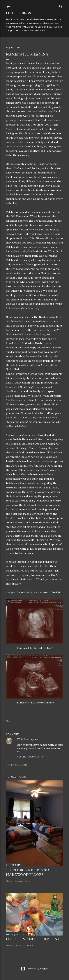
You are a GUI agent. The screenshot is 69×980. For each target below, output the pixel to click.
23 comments (22, 881)
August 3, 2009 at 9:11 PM (31, 757)
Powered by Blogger (35, 969)
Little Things (18, 13)
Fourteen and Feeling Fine (33, 939)
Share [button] (9, 721)
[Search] (61, 6)
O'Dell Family (25, 739)
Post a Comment (16, 765)
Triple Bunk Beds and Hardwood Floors (27, 872)
